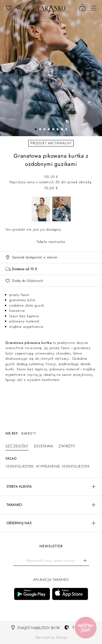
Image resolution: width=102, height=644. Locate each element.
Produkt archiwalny (51, 143)
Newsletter (51, 546)
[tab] (17, 446)
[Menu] (93, 8)
